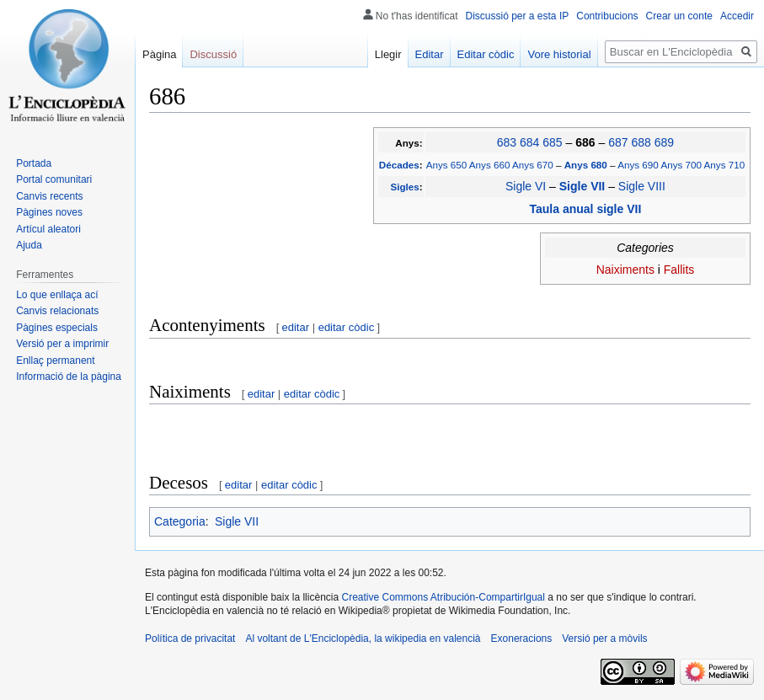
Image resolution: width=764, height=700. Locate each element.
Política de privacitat (190, 639)
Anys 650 (447, 165)
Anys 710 (725, 165)
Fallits (679, 270)
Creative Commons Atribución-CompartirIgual (443, 597)
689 (664, 142)
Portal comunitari (54, 179)
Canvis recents (49, 196)
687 (618, 142)
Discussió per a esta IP (518, 16)
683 (507, 142)
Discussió (213, 54)
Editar (430, 54)
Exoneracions (522, 639)
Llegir (388, 54)
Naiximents (625, 270)
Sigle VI (526, 186)
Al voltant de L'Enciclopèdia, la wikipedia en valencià (363, 639)
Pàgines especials (57, 328)
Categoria (180, 521)
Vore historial (559, 54)
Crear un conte (679, 16)
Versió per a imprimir (62, 344)
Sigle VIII (642, 186)
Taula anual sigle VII (586, 209)
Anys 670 (533, 165)
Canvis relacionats (57, 311)
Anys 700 (681, 165)
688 (641, 142)
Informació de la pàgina (69, 377)
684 (529, 142)
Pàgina (159, 54)
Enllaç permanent (55, 361)
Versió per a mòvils (604, 639)
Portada (34, 163)
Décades (399, 165)
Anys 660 (490, 165)
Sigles (404, 187)
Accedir (737, 16)
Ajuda (29, 245)
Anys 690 (638, 165)
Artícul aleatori (48, 229)
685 (552, 142)
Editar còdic (486, 54)
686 (587, 142)
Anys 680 (587, 165)
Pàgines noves (49, 212)
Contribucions (607, 16)
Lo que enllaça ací (57, 295)
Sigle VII (584, 186)
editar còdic (346, 327)
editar (296, 327)
